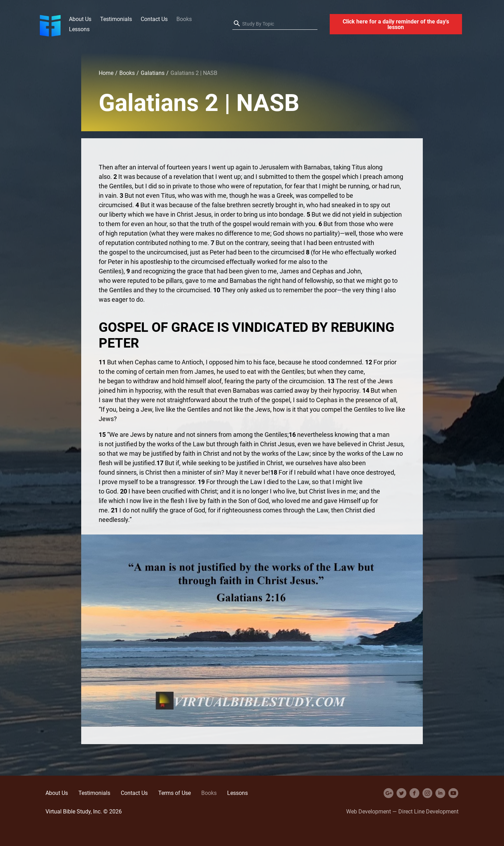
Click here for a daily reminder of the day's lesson (396, 24)
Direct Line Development (428, 811)
